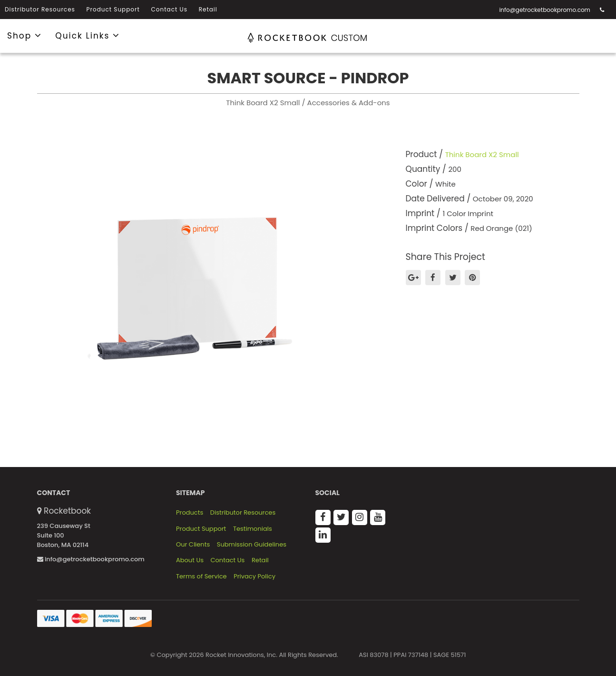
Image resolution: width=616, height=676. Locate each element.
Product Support (113, 9)
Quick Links (88, 35)
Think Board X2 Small (482, 154)
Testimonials (253, 529)
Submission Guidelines (252, 545)
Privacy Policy (254, 577)
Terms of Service (201, 577)
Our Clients (193, 545)
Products (190, 513)
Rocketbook (67, 511)
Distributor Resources (40, 9)
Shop (24, 35)
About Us (190, 560)
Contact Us (169, 9)
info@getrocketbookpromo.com (545, 10)
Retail (208, 9)
